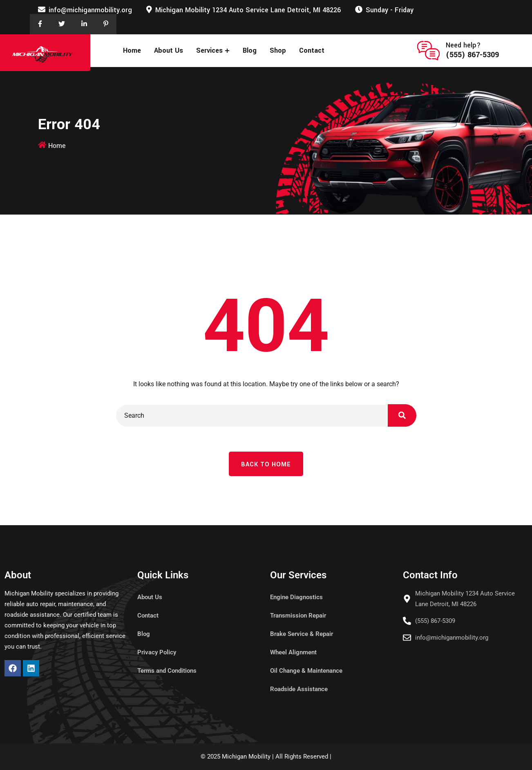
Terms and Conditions (167, 671)
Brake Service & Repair (302, 634)
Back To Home (266, 464)
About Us (169, 50)
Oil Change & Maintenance (306, 671)
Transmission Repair (298, 616)
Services (209, 50)
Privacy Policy (157, 652)
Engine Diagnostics (296, 597)
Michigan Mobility (246, 757)
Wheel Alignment (293, 652)
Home (132, 50)
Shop (278, 50)
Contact (312, 50)
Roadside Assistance (299, 689)
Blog (250, 50)
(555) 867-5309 (472, 55)
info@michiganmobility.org (90, 10)
